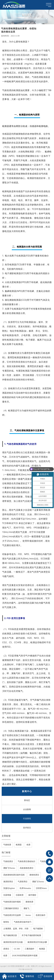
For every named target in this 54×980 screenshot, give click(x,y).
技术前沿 (27, 829)
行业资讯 (27, 820)
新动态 (27, 801)
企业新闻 (27, 811)
